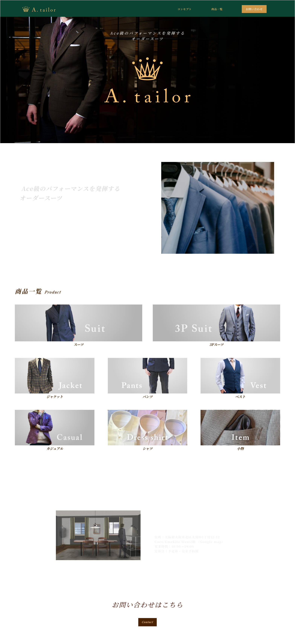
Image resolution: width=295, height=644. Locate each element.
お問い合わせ (254, 9)
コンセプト (184, 9)
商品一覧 (217, 9)
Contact (148, 622)
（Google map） (211, 542)
